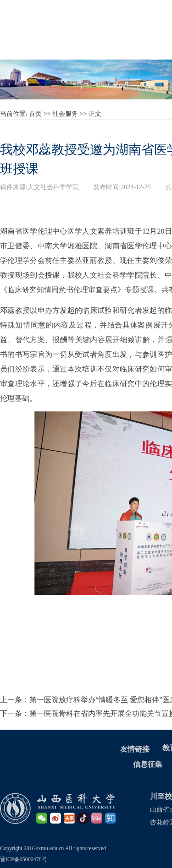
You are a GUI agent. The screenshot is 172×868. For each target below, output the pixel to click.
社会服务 (65, 114)
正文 (95, 114)
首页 (35, 114)
